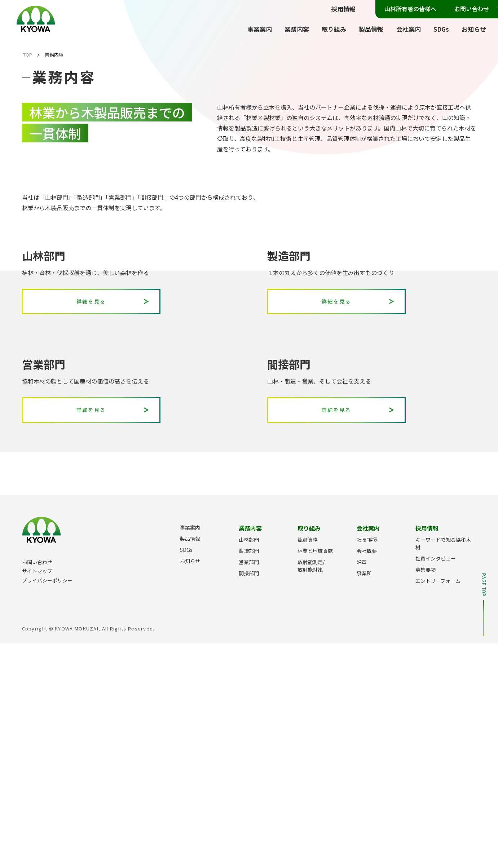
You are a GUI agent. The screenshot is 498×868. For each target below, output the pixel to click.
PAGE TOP (484, 829)
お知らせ (474, 29)
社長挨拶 (367, 764)
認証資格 (308, 764)
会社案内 (409, 29)
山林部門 (249, 764)
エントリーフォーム (438, 805)
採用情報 (343, 9)
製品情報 (371, 29)
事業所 (364, 798)
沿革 (362, 787)
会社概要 (367, 775)
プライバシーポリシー (47, 805)
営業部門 (249, 787)
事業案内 (260, 29)
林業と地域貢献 (315, 775)
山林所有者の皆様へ (410, 9)
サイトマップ (37, 796)
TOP (28, 55)
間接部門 (249, 798)
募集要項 (426, 794)
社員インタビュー (436, 783)
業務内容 (297, 29)
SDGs (441, 29)
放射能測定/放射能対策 (311, 790)
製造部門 (249, 775)
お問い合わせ (472, 9)
